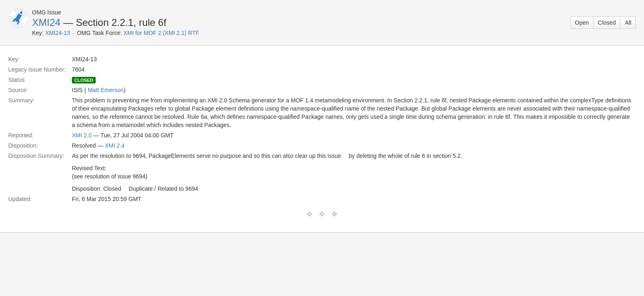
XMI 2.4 (115, 146)
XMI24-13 (58, 33)
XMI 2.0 (82, 135)
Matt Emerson (106, 90)
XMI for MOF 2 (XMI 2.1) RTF (161, 33)
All (628, 23)
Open (582, 23)
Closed (607, 23)
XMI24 (46, 22)
